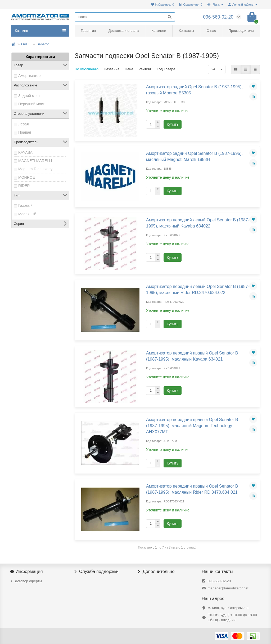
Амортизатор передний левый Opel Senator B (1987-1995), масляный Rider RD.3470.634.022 (198, 289)
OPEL (26, 44)
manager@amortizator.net (228, 588)
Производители (241, 31)
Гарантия (88, 31)
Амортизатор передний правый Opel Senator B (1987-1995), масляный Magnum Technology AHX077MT (192, 426)
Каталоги (159, 31)
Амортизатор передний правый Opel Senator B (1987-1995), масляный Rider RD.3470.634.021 (192, 489)
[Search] (125, 17)
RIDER (24, 186)
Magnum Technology (35, 169)
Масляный (27, 214)
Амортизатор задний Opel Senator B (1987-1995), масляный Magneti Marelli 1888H (194, 156)
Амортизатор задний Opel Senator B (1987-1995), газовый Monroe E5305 (194, 90)
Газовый (25, 205)
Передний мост (31, 104)
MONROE (27, 177)
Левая (24, 124)
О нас (211, 31)
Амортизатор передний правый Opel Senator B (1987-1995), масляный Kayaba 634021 (192, 356)
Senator (43, 44)
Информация (27, 572)
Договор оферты (28, 581)
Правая (25, 132)
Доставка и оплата (124, 31)
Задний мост (29, 96)
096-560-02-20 (219, 581)
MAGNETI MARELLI (35, 161)
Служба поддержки (97, 572)
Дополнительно (156, 572)
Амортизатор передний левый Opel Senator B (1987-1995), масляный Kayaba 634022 (198, 223)
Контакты (186, 31)
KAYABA (25, 152)
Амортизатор (29, 76)
